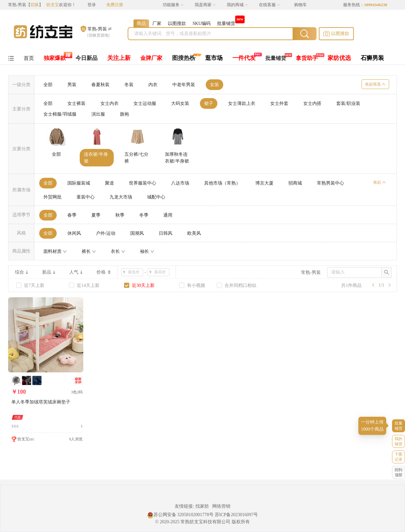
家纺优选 (339, 58)
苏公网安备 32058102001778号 (180, 515)
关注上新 (119, 58)
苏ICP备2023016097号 (237, 515)
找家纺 (202, 506)
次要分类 (21, 149)
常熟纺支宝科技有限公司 (205, 522)
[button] (336, 34)
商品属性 (21, 251)
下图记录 (399, 457)
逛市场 (214, 58)
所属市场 (21, 190)
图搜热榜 (184, 58)
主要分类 (21, 109)
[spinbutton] (134, 272)
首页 (29, 58)
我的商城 (237, 5)
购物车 (301, 5)
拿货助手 (307, 58)
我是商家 (205, 5)
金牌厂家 (151, 58)
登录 (92, 5)
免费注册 (115, 5)
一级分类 (21, 85)
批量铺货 (276, 58)
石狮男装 (372, 58)
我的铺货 (399, 441)
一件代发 (244, 58)
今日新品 (87, 58)
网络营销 (221, 506)
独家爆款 (55, 58)
